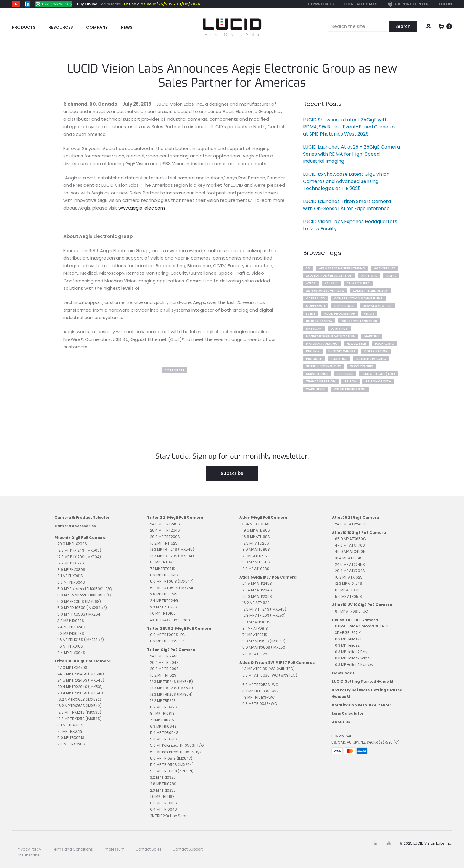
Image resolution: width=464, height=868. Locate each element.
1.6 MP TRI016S (162, 797)
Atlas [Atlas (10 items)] (311, 283)
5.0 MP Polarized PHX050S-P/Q (84, 595)
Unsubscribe (28, 855)
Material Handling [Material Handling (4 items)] (322, 344)
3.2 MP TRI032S (163, 777)
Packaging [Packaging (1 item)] (385, 344)
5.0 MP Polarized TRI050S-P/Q (176, 752)
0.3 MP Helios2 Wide (352, 658)
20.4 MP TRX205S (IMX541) (80, 693)
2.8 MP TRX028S (71, 744)
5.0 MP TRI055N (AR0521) (172, 771)
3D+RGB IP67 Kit (349, 633)
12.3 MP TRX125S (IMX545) (79, 719)
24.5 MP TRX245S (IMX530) (81, 674)
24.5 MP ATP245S (257, 583)
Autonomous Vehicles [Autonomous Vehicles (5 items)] (325, 291)
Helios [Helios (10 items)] (369, 314)
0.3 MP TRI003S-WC (260, 704)
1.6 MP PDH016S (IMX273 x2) (81, 640)
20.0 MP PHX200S (72, 544)
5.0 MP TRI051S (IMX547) (171, 758)
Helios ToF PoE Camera (355, 620)
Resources (61, 27)
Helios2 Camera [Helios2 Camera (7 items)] (319, 321)
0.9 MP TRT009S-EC (167, 635)
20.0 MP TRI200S (164, 669)
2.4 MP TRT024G (164, 601)
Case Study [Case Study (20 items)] (316, 298)
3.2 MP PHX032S (71, 621)
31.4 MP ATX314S (349, 558)
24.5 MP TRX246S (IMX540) (81, 680)
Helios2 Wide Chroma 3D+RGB (362, 626)
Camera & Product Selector (82, 517)
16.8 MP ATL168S (256, 537)
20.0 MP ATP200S (257, 596)
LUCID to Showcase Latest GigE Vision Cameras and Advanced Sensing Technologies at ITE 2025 (346, 181)
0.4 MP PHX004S (71, 653)
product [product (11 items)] (314, 359)
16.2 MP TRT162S (164, 543)
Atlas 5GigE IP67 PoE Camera (268, 577)
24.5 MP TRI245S (164, 656)
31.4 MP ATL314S (256, 524)
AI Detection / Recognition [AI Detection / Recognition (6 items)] (329, 276)
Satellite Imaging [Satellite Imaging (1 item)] (371, 359)
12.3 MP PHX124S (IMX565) (79, 550)
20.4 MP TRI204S (164, 662)
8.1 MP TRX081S (70, 725)
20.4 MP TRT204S (165, 530)
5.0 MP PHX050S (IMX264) (80, 614)
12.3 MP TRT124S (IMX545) (172, 549)
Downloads (321, 4)
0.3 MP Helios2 (347, 645)
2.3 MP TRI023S (163, 790)
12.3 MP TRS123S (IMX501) (171, 688)
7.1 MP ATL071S (255, 556)
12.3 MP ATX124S (349, 583)
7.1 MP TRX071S (70, 731)
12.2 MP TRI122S (163, 701)
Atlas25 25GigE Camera (356, 517)
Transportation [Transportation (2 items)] (321, 381)
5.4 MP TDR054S (164, 733)
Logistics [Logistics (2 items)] (339, 329)
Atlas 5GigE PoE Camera (263, 517)
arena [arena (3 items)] (391, 276)
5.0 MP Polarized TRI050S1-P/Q (177, 745)
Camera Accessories (75, 526)
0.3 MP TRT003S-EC (167, 641)
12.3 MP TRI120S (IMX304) (171, 694)
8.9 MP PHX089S (71, 570)
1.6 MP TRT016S (163, 613)
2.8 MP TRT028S (164, 594)
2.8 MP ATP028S (256, 654)
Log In (446, 4)
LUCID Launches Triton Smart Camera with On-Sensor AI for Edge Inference (347, 205)
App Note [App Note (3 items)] (369, 276)
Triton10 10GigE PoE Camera (83, 661)
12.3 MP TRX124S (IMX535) (79, 712)
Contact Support (188, 849)
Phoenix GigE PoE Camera (80, 538)
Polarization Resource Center (362, 705)
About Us (341, 722)
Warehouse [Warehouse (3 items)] (315, 389)
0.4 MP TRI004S (163, 809)
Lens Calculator (348, 713)
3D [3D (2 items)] (308, 268)
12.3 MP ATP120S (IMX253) (264, 615)
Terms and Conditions (72, 849)
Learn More (110, 4)
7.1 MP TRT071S (163, 569)
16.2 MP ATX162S (349, 577)
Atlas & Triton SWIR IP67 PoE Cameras (277, 662)
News (127, 27)
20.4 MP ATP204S (257, 590)
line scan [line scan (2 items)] (314, 329)
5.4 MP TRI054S (163, 739)
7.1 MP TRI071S (162, 720)
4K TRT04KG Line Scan (170, 620)
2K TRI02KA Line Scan (169, 816)
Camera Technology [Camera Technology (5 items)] (370, 291)
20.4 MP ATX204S (350, 571)
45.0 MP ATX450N (350, 551)
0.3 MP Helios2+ (349, 639)
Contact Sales (361, 4)
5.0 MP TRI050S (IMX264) (172, 765)
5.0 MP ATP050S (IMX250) (265, 647)
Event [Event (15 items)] (311, 314)
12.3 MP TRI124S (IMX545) (171, 682)
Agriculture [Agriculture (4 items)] (385, 268)
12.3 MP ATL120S (256, 543)
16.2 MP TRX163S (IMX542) (79, 706)
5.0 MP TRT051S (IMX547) (172, 581)
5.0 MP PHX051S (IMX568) (79, 602)
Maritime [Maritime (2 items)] (372, 336)
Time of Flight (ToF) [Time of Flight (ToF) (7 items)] (379, 374)
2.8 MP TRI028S (163, 784)
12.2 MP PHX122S (71, 563)
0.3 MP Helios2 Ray (351, 652)
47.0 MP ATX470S (350, 545)
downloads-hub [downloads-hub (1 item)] (377, 306)
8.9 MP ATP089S (256, 622)
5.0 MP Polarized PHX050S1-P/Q (85, 589)
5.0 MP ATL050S (256, 562)
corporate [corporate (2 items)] (316, 306)
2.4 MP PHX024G (71, 627)
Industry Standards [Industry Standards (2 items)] (359, 321)
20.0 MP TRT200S (165, 537)
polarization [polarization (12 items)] (376, 351)
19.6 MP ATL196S (256, 530)
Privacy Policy (29, 849)
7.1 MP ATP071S (255, 635)
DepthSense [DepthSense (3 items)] (344, 306)
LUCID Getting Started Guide (362, 681)
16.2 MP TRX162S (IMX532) (79, 699)
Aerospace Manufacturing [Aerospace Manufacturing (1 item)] (342, 268)
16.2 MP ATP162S (256, 603)
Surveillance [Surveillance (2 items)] (317, 374)
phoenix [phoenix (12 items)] (313, 351)
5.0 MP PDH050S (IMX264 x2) (82, 608)
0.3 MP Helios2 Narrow (354, 665)
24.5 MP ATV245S (350, 524)
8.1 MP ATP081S (255, 628)
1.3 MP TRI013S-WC (259, 697)
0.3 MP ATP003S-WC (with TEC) (270, 675)
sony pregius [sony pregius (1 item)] (362, 366)
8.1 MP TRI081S (162, 713)
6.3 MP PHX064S (71, 582)
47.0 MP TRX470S (72, 667)
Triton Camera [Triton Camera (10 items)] (378, 381)
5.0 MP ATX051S (348, 596)
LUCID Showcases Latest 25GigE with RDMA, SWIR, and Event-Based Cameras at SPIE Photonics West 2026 (349, 127)
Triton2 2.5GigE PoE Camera (175, 517)
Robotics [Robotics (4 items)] (339, 359)
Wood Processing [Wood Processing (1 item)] (350, 389)
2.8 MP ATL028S (256, 569)
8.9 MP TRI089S (163, 707)
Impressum (114, 849)
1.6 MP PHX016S (70, 646)
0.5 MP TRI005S (163, 803)
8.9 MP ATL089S (256, 549)
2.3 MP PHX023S (71, 633)
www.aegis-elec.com (142, 208)
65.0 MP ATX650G (351, 539)
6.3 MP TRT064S (164, 575)
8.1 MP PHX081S (70, 576)
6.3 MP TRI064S (163, 726)
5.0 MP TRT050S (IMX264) (172, 588)
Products (24, 27)
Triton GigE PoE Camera (171, 650)
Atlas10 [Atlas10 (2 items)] (331, 283)
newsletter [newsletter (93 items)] (356, 344)
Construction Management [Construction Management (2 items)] (358, 298)
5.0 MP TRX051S (71, 738)
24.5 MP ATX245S (350, 565)
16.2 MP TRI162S (163, 675)
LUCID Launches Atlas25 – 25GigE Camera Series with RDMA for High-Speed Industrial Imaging (352, 154)
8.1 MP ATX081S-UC (352, 611)
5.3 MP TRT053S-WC (260, 685)
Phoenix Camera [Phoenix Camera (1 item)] (342, 351)
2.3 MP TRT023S (163, 607)
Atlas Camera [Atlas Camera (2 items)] (358, 283)
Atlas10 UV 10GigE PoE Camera (362, 605)
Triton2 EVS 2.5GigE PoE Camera (179, 628)
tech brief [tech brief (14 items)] (345, 374)
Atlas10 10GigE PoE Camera (359, 533)
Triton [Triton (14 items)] (351, 381)
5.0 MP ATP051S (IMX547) (264, 641)
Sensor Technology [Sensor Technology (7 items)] (324, 366)
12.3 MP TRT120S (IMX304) (172, 556)
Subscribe (232, 473)
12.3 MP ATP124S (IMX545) (264, 609)
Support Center (408, 4)
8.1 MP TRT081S (163, 562)
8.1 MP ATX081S (348, 590)
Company (97, 27)
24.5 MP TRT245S (165, 524)
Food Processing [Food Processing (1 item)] (340, 314)
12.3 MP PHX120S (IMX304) (79, 557)
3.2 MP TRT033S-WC (260, 691)
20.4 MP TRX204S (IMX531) (80, 687)
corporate (174, 370)
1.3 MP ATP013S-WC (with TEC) (269, 669)
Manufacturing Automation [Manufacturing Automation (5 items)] (331, 336)
